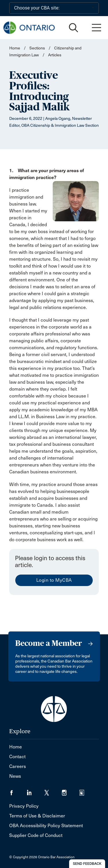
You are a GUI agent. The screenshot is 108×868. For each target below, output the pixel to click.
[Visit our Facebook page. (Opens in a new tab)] (18, 791)
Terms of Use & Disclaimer (37, 816)
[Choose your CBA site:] (54, 8)
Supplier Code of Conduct (36, 835)
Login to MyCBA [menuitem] (54, 580)
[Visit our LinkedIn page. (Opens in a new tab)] (36, 791)
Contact (17, 757)
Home (15, 48)
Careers (18, 766)
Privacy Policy (24, 806)
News (15, 776)
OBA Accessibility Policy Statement (46, 826)
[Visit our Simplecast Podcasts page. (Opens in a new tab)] (85, 791)
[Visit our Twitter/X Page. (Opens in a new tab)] (53, 791)
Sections (38, 48)
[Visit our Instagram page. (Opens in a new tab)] (71, 791)
